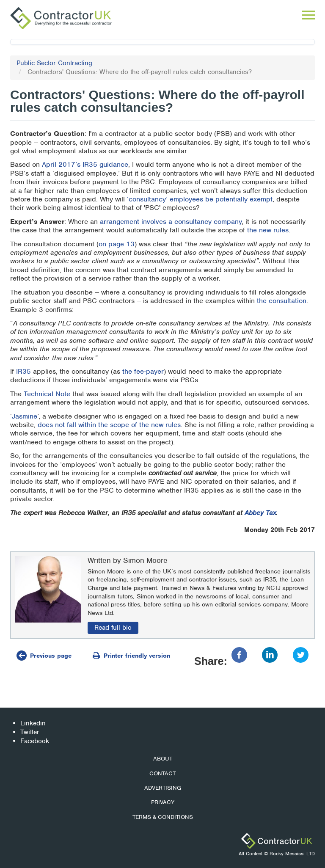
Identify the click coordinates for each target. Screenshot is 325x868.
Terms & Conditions (163, 817)
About (163, 759)
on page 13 (117, 244)
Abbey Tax (260, 513)
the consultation (282, 301)
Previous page (51, 656)
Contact (162, 773)
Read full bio (113, 628)
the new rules (268, 230)
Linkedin (33, 723)
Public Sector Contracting (54, 63)
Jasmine (25, 416)
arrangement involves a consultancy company (171, 222)
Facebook (35, 741)
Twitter (30, 732)
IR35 (23, 371)
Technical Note (47, 394)
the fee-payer (143, 371)
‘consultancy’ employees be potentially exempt (200, 199)
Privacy (163, 802)
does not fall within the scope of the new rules (109, 425)
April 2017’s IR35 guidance (85, 164)
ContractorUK (277, 841)
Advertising (163, 788)
